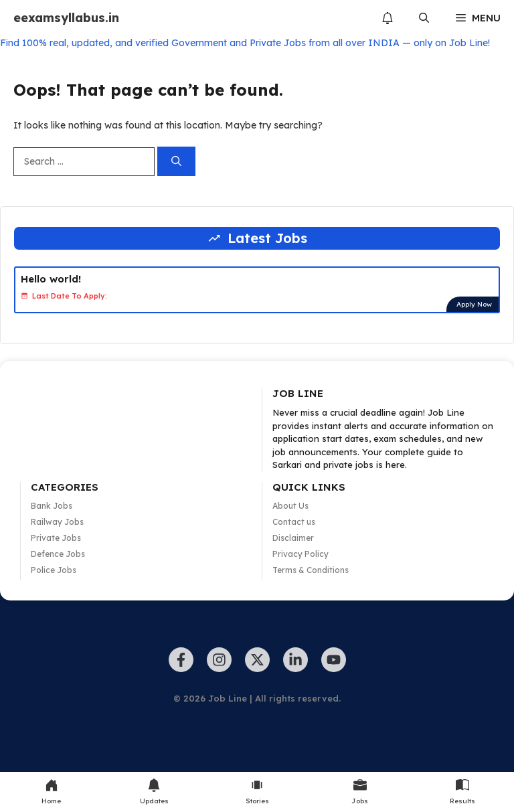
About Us (290, 506)
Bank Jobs (52, 506)
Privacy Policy (301, 554)
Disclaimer (293, 538)
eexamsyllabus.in (66, 18)
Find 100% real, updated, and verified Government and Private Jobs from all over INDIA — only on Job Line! (245, 43)
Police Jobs (54, 570)
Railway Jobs (57, 522)
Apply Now (474, 304)
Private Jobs (56, 538)
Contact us (294, 522)
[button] (424, 18)
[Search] (176, 162)
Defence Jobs (58, 554)
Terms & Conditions (311, 570)
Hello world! (51, 279)
